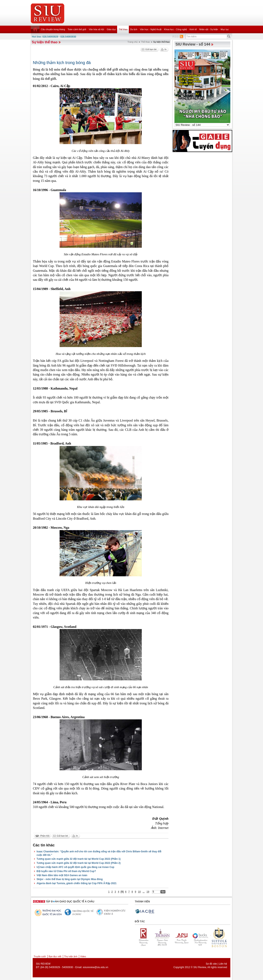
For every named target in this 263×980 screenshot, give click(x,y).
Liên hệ (223, 964)
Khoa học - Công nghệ (176, 29)
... (144, 892)
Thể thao (123, 29)
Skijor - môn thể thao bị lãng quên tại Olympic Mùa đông (70, 879)
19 (148, 892)
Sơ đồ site (211, 964)
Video (83, 956)
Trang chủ (133, 42)
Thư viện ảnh (71, 956)
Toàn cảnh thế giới (77, 29)
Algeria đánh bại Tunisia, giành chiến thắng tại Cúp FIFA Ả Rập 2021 (77, 883)
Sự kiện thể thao (45, 42)
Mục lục (225, 29)
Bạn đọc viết (55, 956)
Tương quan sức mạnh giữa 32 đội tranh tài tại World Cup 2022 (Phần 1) (79, 859)
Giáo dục (111, 29)
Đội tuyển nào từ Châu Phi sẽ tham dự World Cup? (66, 871)
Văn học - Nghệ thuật (151, 29)
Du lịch (134, 29)
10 (139, 892)
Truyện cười (40, 956)
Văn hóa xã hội (96, 29)
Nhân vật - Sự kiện (209, 29)
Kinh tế (193, 29)
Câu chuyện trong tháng (53, 29)
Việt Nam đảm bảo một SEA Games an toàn (62, 875)
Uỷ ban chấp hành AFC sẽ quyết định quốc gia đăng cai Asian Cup (75, 867)
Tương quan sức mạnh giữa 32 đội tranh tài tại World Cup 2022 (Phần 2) (79, 863)
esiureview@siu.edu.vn (96, 967)
